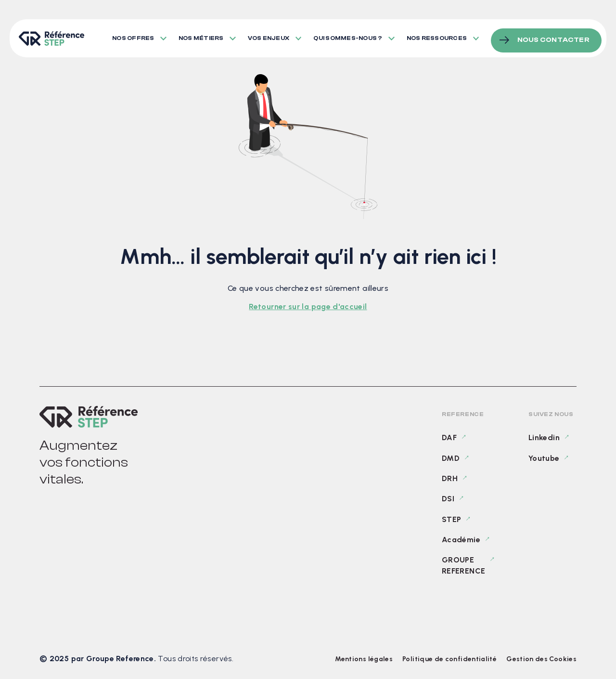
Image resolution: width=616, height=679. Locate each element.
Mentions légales (364, 659)
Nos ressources (440, 36)
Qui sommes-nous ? (351, 36)
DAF (449, 437)
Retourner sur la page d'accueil (308, 307)
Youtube (544, 458)
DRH (450, 478)
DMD (451, 458)
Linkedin (544, 437)
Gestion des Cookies (541, 659)
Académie (461, 540)
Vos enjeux (270, 36)
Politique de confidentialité (449, 659)
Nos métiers (202, 36)
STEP (451, 519)
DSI (448, 499)
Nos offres (133, 36)
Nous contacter (553, 36)
